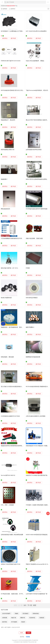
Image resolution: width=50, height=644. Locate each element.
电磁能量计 (4, 179)
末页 (35, 605)
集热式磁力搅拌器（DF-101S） (10, 268)
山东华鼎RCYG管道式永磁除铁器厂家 (37, 594)
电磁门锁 (14, 618)
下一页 (30, 605)
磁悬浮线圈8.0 (30, 327)
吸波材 (23, 622)
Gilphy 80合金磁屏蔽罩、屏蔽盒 (35, 61)
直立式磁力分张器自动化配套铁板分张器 (13, 387)
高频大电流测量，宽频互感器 (34, 238)
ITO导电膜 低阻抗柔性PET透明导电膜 (37, 209)
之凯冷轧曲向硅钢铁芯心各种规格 (36, 416)
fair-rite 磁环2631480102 (8, 475)
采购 (48, 513)
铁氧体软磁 (36, 614)
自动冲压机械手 (6, 614)
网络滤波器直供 (5, 209)
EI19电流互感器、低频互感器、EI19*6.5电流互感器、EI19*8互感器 (20, 594)
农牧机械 (5, 618)
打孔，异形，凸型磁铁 (7, 505)
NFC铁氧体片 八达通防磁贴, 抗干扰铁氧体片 (14, 31)
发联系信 (5, 38)
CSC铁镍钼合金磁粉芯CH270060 (10, 416)
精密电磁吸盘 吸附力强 (8, 150)
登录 (22, 633)
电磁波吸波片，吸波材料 (8, 120)
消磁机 (16, 614)
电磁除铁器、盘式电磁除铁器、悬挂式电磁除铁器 (15, 327)
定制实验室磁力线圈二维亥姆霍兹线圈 (12, 535)
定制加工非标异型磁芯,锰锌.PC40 (11, 564)
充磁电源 (42, 618)
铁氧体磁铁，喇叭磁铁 (7, 357)
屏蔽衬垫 (23, 618)
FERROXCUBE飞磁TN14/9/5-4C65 (11, 61)
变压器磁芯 (26, 614)
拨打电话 (13, 38)
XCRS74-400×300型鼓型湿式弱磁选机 (37, 535)
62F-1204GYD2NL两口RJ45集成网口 (36, 31)
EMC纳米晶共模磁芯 (32, 298)
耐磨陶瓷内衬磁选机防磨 (33, 357)
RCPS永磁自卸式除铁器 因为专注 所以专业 (13, 90)
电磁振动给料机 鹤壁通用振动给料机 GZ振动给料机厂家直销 (18, 446)
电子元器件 (8, 627)
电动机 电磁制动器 (6, 298)
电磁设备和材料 (16, 627)
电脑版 (28, 637)
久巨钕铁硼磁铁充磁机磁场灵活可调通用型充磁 (15, 238)
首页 (2, 627)
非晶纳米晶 (32, 618)
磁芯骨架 (5, 622)
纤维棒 (28, 268)
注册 (28, 633)
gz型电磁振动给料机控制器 (34, 150)
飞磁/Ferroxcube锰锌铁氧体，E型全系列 (37, 90)
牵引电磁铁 (14, 622)
